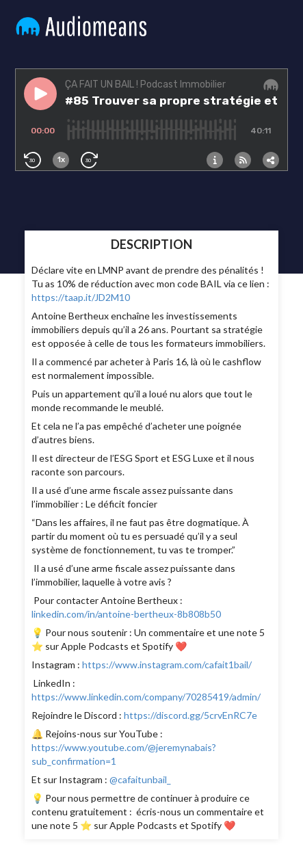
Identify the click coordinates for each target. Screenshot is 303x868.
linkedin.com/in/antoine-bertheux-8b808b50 (126, 614)
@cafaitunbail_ (139, 779)
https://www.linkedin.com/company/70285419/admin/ (146, 697)
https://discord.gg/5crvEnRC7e (190, 715)
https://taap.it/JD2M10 (81, 297)
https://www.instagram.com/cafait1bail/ (166, 665)
